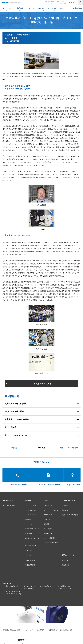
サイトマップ (29, 630)
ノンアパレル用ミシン (32, 515)
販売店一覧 (66, 565)
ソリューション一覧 (9, 506)
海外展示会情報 (30, 565)
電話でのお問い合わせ (13, 586)
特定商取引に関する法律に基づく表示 (60, 630)
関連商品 (28, 519)
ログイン (71, 2)
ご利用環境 (41, 630)
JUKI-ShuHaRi (48, 515)
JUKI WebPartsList (63, 2)
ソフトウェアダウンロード (52, 510)
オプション (29, 550)
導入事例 (41, 448)
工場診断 (47, 524)
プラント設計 (48, 529)
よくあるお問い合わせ (47, 586)
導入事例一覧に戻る (42, 384)
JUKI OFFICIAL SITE (52, 2)
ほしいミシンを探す (32, 506)
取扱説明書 (29, 533)
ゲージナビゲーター (32, 546)
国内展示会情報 (30, 560)
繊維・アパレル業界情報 (69, 448)
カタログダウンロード (32, 529)
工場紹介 (14, 448)
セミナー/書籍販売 (50, 538)
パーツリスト (48, 506)
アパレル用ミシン (31, 510)
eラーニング (48, 519)
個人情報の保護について (10, 630)
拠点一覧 (65, 560)
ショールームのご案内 (51, 543)
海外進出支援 (48, 533)
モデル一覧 (29, 524)
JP (77, 2)
